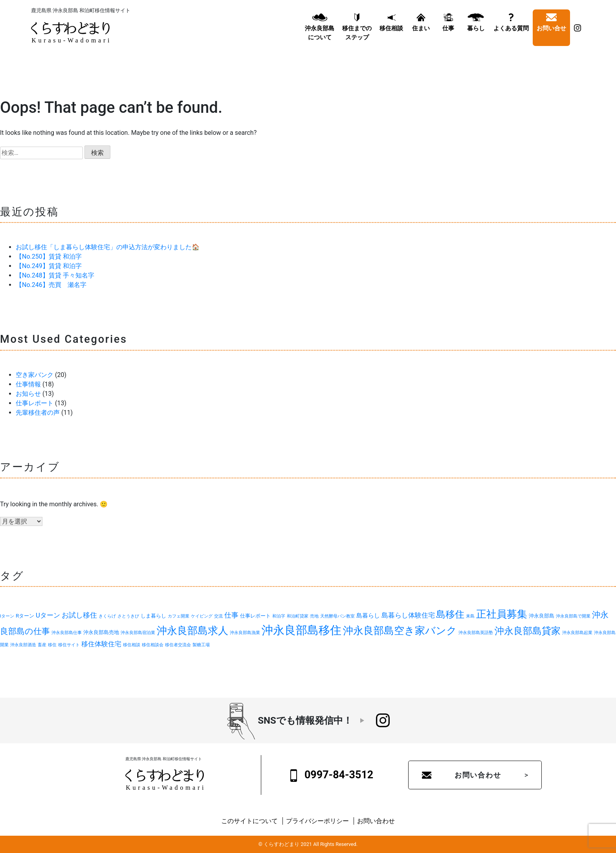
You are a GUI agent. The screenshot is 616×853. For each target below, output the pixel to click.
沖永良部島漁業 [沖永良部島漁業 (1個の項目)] (245, 633)
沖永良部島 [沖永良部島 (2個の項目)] (542, 616)
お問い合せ (551, 30)
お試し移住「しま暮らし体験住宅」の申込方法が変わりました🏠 (108, 247)
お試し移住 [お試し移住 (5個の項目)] (79, 615)
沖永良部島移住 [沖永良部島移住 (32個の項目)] (302, 630)
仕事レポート (35, 403)
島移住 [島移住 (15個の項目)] (450, 614)
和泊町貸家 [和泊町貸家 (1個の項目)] (298, 616)
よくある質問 (511, 30)
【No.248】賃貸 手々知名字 (55, 275)
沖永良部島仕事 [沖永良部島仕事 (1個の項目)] (67, 633)
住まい (421, 30)
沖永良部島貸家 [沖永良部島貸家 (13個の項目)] (528, 631)
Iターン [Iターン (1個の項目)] (7, 616)
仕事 (448, 30)
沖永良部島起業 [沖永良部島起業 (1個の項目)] (577, 633)
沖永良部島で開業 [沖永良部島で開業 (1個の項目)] (573, 616)
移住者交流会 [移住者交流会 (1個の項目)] (178, 645)
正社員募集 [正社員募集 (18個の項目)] (502, 614)
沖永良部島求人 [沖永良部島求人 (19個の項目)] (192, 631)
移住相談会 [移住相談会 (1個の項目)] (153, 645)
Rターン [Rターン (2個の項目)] (25, 616)
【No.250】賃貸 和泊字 (49, 256)
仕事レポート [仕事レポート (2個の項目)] (255, 616)
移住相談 (391, 30)
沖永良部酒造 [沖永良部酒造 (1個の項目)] (23, 645)
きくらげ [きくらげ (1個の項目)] (107, 616)
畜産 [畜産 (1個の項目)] (42, 645)
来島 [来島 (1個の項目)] (470, 616)
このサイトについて (249, 821)
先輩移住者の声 (38, 413)
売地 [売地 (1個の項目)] (314, 616)
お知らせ (28, 394)
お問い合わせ (478, 775)
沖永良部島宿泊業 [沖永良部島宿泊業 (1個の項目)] (138, 633)
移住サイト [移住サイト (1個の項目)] (69, 645)
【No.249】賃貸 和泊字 (49, 266)
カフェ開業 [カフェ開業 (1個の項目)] (179, 616)
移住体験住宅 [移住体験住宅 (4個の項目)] (101, 644)
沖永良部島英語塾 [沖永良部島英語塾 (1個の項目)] (476, 633)
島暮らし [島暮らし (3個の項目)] (368, 616)
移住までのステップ (357, 35)
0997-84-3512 (332, 775)
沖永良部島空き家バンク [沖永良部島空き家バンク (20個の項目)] (400, 631)
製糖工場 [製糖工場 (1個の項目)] (201, 645)
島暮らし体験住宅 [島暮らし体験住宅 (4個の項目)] (408, 615)
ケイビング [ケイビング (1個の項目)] (202, 616)
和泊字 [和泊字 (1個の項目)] (279, 616)
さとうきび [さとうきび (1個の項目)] (128, 616)
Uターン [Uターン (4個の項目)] (48, 615)
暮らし (476, 30)
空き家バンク (35, 375)
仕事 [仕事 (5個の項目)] (231, 615)
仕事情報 (28, 384)
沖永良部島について (320, 35)
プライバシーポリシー (317, 821)
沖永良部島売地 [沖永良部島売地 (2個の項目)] (101, 632)
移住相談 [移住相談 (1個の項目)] (132, 645)
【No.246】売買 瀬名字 (51, 285)
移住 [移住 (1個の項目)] (52, 645)
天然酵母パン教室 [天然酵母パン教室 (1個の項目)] (337, 616)
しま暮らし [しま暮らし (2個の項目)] (153, 616)
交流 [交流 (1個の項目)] (218, 616)
